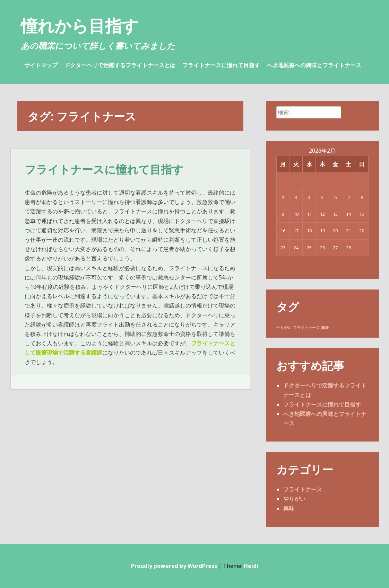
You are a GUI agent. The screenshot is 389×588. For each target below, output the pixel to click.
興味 (289, 508)
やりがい (294, 499)
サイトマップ (41, 65)
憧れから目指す (80, 25)
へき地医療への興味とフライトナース (314, 65)
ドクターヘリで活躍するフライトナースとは (120, 65)
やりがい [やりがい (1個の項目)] (284, 328)
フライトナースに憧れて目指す (221, 65)
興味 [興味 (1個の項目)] (325, 328)
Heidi (251, 566)
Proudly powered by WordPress (174, 566)
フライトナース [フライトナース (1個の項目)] (306, 328)
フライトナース (303, 489)
